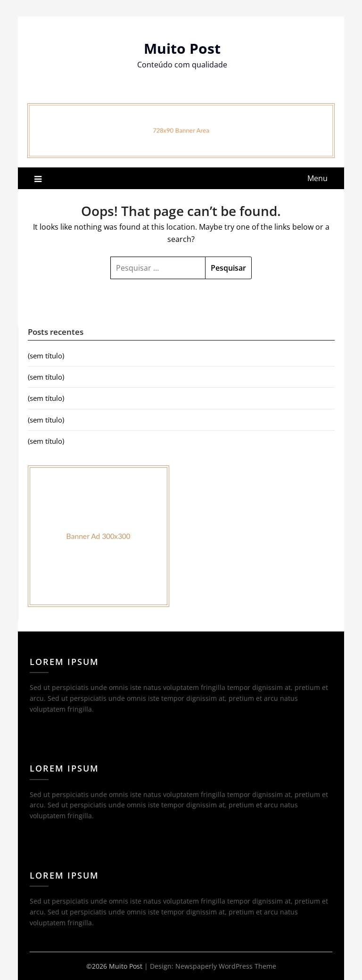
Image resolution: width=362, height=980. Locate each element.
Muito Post (182, 48)
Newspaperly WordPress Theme (226, 966)
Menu (317, 178)
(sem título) (46, 356)
